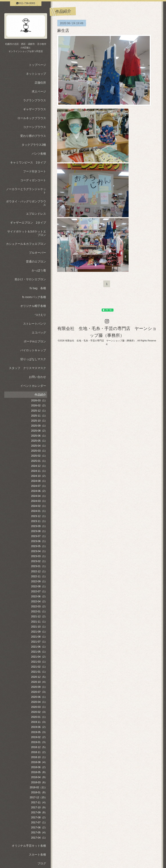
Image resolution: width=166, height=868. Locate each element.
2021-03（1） (39, 662)
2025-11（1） (39, 416)
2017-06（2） (39, 827)
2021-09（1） (39, 632)
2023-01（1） (39, 566)
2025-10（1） (39, 421)
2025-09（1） (39, 426)
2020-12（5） (39, 677)
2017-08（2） (39, 817)
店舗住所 (40, 83)
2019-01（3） (39, 742)
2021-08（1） (39, 637)
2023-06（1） (39, 541)
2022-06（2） (39, 596)
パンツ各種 (39, 154)
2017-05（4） (39, 833)
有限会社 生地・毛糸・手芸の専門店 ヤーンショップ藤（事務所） (101, 341)
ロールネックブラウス (32, 118)
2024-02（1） (39, 506)
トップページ (37, 65)
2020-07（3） (39, 692)
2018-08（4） (39, 762)
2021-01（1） (39, 672)
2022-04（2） (39, 601)
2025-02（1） (39, 456)
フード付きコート (35, 171)
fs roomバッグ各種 (34, 297)
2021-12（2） (39, 617)
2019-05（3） (39, 732)
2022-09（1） (39, 581)
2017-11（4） (39, 802)
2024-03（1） (39, 501)
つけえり (40, 315)
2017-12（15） (38, 797)
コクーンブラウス (35, 127)
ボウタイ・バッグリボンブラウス (26, 203)
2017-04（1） (39, 838)
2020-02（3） (39, 712)
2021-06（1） (39, 647)
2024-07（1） (39, 486)
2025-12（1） (39, 411)
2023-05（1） (39, 546)
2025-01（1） (39, 461)
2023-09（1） (39, 526)
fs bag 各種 (38, 288)
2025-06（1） (39, 436)
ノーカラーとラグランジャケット (26, 191)
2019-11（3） (39, 722)
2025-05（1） (39, 441)
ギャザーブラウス (35, 109)
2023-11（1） (39, 521)
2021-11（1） (39, 622)
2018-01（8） (39, 792)
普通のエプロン (36, 262)
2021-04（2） (39, 657)
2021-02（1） (39, 667)
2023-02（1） (39, 561)
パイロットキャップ (33, 350)
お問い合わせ (37, 377)
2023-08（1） (39, 531)
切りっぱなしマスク (33, 359)
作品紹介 (40, 395)
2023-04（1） (39, 551)
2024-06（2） (39, 491)
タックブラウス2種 (34, 145)
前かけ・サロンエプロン (30, 279)
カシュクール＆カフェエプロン (26, 244)
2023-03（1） (39, 556)
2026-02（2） (39, 406)
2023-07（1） (39, 536)
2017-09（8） (39, 812)
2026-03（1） (39, 401)
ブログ (42, 863)
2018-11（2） (39, 752)
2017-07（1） (39, 822)
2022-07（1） (39, 591)
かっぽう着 (39, 270)
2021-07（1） (39, 642)
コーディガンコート (33, 180)
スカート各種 (37, 855)
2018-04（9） (39, 777)
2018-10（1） (39, 757)
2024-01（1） (39, 511)
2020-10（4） (39, 682)
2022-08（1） (39, 586)
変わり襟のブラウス (33, 136)
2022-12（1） (39, 571)
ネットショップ (36, 74)
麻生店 (63, 31)
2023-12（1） (39, 516)
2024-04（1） (39, 496)
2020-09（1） (39, 687)
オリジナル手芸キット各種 (29, 846)
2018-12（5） (39, 747)
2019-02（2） (39, 737)
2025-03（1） (39, 451)
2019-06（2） (39, 727)
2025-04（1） (39, 446)
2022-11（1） (39, 576)
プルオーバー (37, 253)
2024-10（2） (39, 476)
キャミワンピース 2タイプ (28, 162)
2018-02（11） (38, 787)
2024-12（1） (39, 466)
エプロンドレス (36, 214)
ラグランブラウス (35, 100)
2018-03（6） (39, 782)
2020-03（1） (39, 707)
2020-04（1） (39, 702)
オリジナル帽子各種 (33, 306)
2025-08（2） (39, 431)
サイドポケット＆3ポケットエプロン (27, 233)
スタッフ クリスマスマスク (27, 368)
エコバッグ (39, 333)
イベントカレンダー (33, 386)
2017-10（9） (39, 807)
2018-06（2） (39, 767)
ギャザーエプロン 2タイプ (28, 223)
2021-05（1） (39, 652)
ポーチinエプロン (35, 341)
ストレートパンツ (35, 324)
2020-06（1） (39, 697)
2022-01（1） (39, 611)
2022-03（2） (39, 606)
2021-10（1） (39, 627)
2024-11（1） (39, 471)
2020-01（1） (39, 717)
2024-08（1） (39, 481)
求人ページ (39, 91)
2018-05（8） (39, 772)
